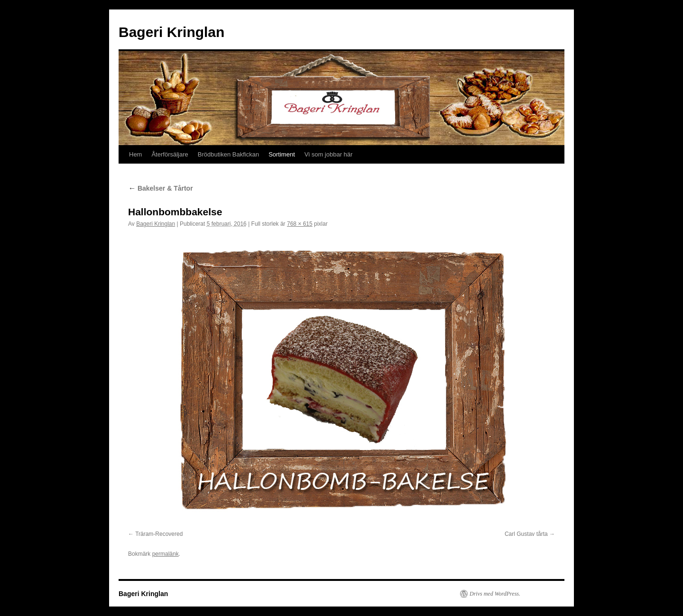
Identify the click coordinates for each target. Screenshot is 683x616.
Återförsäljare (170, 154)
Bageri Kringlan (171, 32)
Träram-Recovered (159, 534)
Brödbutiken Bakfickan (228, 154)
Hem (135, 154)
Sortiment (282, 154)
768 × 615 (300, 224)
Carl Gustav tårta (526, 534)
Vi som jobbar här (329, 154)
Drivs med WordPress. (495, 594)
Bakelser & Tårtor (161, 188)
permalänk (166, 554)
